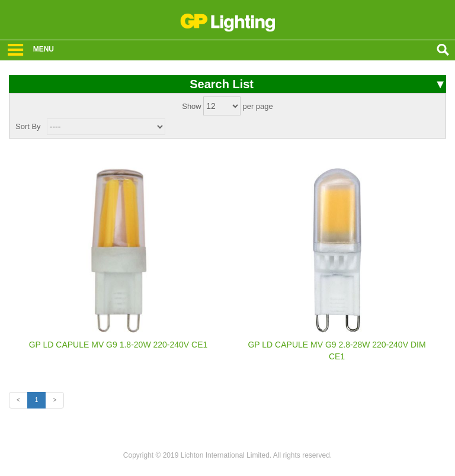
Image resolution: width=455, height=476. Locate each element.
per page (257, 106)
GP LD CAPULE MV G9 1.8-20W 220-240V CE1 (118, 345)
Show (192, 106)
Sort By (28, 126)
